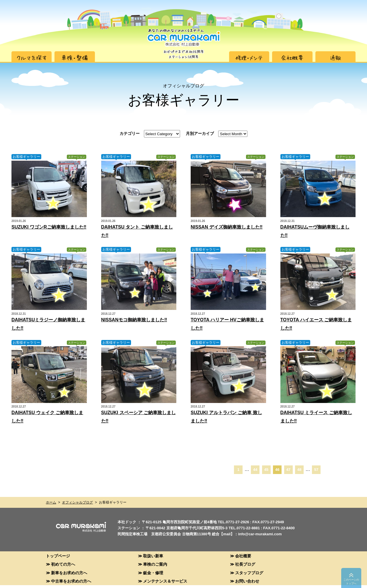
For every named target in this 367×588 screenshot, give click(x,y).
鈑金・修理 (153, 573)
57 (316, 470)
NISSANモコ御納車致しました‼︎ (134, 320)
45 (266, 470)
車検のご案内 (155, 564)
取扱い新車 (153, 556)
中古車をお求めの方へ (71, 581)
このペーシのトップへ (351, 582)
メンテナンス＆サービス (165, 581)
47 (288, 470)
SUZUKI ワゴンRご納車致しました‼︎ (49, 227)
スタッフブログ (249, 573)
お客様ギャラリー (26, 157)
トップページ (58, 556)
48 (299, 470)
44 (255, 470)
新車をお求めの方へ (69, 573)
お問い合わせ (247, 581)
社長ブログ (245, 564)
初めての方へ (63, 564)
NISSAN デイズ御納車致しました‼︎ (227, 227)
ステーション (77, 157)
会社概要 (243, 556)
